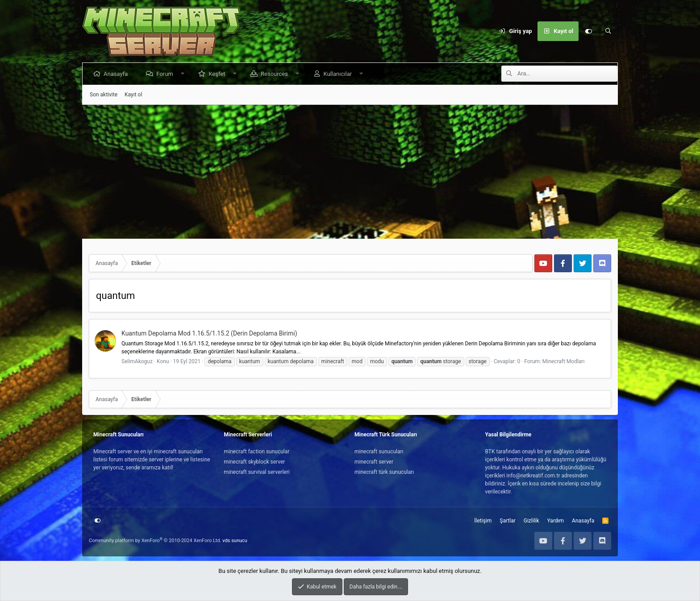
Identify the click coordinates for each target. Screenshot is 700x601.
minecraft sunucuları (379, 452)
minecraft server (374, 462)
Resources (276, 74)
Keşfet (219, 74)
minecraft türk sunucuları (384, 472)
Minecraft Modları (564, 361)
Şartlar (507, 521)
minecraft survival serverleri (257, 472)
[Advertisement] (350, 172)
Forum (166, 74)
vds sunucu (235, 541)
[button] (184, 74)
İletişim (483, 521)
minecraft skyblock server (255, 462)
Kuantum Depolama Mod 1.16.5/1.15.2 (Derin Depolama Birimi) (209, 333)
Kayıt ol (133, 95)
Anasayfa (117, 74)
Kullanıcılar (339, 74)
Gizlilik (531, 521)
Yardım (556, 521)
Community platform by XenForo (155, 541)
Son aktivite (104, 95)
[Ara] (608, 31)
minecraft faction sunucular (257, 452)
